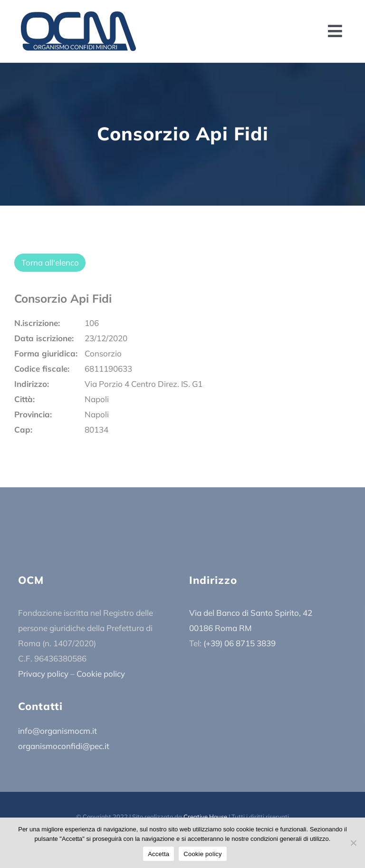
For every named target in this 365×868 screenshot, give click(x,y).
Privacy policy (43, 674)
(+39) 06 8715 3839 (240, 643)
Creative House (205, 817)
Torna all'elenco (50, 262)
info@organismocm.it (58, 731)
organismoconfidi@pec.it (64, 746)
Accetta (158, 854)
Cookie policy (101, 674)
